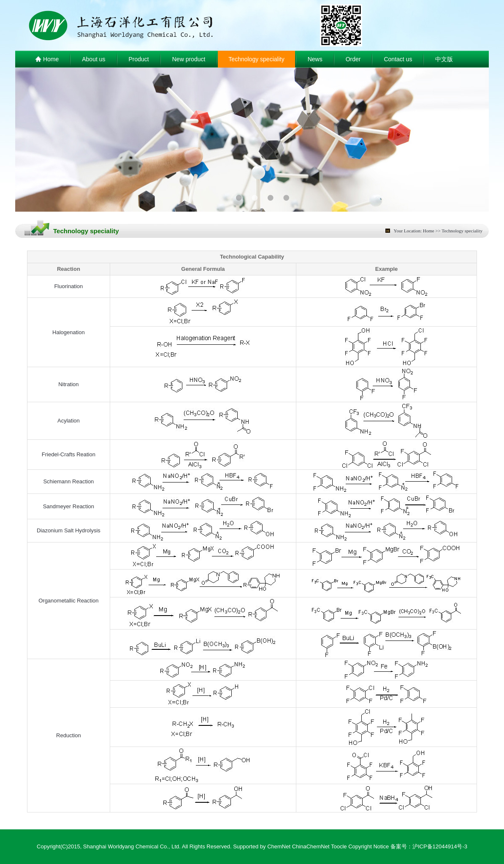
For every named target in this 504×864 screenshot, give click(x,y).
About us (93, 59)
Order (353, 59)
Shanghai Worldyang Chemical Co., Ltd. (132, 846)
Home (47, 60)
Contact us (398, 59)
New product (189, 59)
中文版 (444, 59)
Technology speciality (256, 59)
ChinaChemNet (311, 846)
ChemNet (279, 846)
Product (139, 59)
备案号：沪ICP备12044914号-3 (429, 846)
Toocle (339, 846)
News (315, 59)
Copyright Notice (369, 846)
